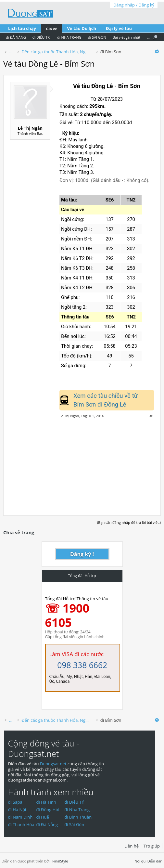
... (148, 37)
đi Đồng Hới (48, 810)
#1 (152, 416)
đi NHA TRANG (69, 37)
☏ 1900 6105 (67, 615)
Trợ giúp (152, 846)
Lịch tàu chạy (22, 28)
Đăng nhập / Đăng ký (134, 5)
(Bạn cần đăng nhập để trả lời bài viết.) (129, 522)
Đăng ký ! (82, 554)
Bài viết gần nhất (126, 37)
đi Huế (43, 817)
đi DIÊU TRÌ (42, 37)
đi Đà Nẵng (47, 824)
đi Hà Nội (17, 810)
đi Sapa (15, 802)
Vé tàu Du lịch (82, 28)
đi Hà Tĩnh (46, 802)
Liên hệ (132, 846)
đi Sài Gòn (74, 824)
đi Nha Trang (77, 810)
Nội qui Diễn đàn (148, 861)
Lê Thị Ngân (30, 128)
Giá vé (52, 29)
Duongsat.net (54, 764)
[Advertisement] (82, 463)
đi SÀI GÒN (97, 37)
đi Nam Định (20, 817)
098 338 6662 (82, 665)
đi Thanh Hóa (21, 824)
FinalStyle (60, 861)
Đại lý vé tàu (119, 28)
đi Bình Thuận (78, 817)
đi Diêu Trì (74, 802)
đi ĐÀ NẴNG (16, 37)
